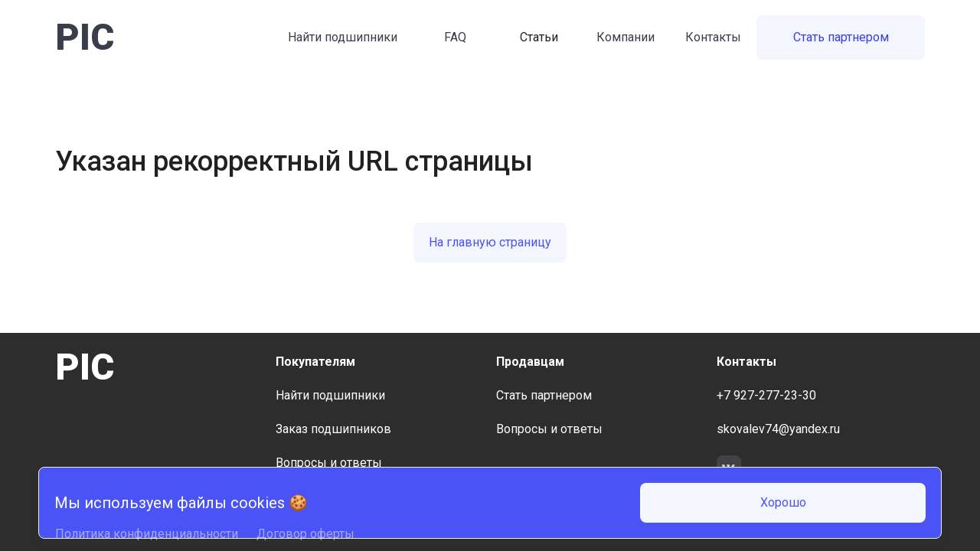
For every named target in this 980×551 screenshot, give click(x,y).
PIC (85, 37)
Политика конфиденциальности (147, 534)
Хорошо (783, 502)
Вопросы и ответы (329, 463)
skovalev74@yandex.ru (778, 429)
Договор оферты (305, 534)
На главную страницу (490, 242)
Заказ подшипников (333, 429)
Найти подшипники (343, 37)
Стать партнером (841, 37)
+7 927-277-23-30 (766, 395)
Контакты (713, 37)
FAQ (455, 37)
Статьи (539, 37)
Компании (626, 37)
